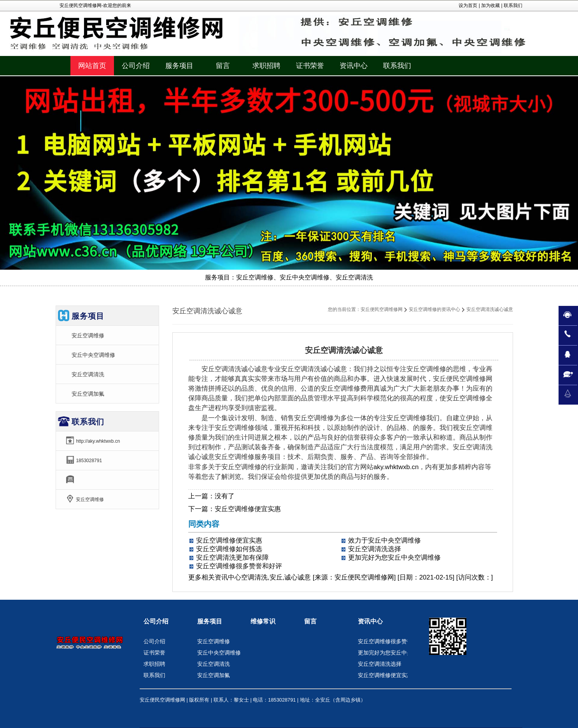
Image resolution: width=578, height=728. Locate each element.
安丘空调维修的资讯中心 (434, 309)
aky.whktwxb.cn (396, 467)
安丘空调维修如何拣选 (229, 549)
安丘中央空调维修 (93, 355)
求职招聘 (154, 664)
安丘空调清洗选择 (375, 549)
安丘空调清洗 (88, 374)
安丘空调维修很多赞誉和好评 (239, 566)
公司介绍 (156, 621)
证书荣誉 (154, 653)
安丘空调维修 (88, 335)
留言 (310, 621)
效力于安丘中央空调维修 (384, 540)
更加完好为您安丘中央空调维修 (394, 558)
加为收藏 (490, 5)
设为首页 (468, 5)
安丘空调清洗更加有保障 (232, 558)
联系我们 (513, 5)
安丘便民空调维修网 (382, 309)
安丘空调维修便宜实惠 (248, 509)
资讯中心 (228, 577)
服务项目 (210, 621)
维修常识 (263, 621)
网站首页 (92, 66)
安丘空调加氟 (88, 394)
